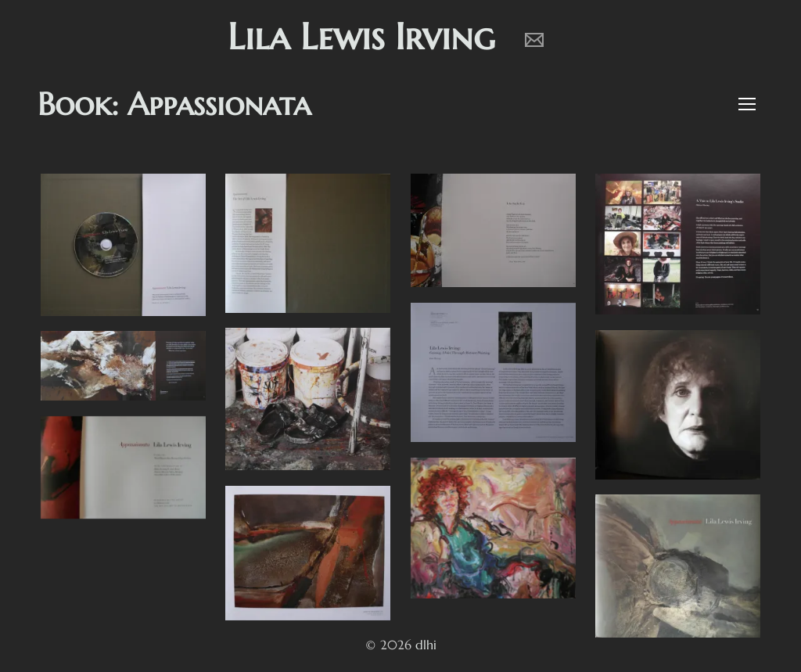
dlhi (426, 645)
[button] (745, 106)
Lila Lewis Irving (361, 36)
